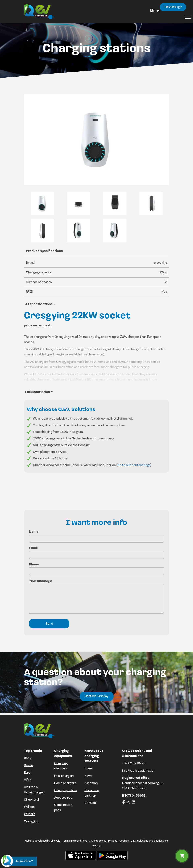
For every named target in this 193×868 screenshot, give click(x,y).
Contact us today (97, 696)
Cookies (124, 841)
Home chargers (65, 783)
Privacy (113, 841)
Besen (29, 765)
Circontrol (31, 800)
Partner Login (173, 7)
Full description (39, 392)
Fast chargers (64, 776)
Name (96, 535)
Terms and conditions (75, 841)
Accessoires (63, 798)
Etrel (27, 773)
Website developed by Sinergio (43, 841)
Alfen (28, 780)
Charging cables (65, 790)
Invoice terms (98, 841)
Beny (28, 758)
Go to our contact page (134, 465)
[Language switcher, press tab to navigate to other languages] (155, 11)
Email (96, 552)
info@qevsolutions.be (138, 771)
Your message (96, 597)
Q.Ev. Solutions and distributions (150, 841)
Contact (90, 803)
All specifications (40, 304)
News (88, 776)
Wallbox (29, 807)
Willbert (30, 814)
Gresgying (31, 822)
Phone (96, 568)
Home (89, 769)
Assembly (91, 783)
